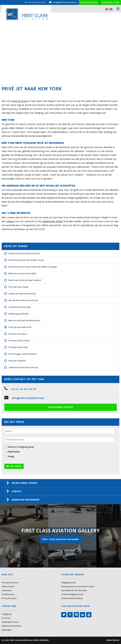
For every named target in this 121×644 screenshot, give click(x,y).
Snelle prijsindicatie (89, 2)
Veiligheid (6, 614)
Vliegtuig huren (69, 582)
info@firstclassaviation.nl (63, 2)
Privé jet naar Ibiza (18, 334)
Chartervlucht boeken (72, 598)
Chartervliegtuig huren (72, 594)
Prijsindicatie (14, 452)
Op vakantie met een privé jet (23, 300)
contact (10, 221)
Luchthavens (8, 594)
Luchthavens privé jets (20, 307)
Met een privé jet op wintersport (24, 320)
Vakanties (7, 590)
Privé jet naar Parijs (18, 347)
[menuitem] (107, 9)
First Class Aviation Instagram (60, 539)
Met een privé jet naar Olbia (22, 273)
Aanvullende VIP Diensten (74, 590)
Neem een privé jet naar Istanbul (25, 280)
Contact (17, 491)
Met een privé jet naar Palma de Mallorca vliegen (33, 267)
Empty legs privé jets (19, 314)
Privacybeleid (113, 640)
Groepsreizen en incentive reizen (78, 586)
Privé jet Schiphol (17, 361)
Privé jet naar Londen (19, 340)
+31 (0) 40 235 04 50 (36, 2)
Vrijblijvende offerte (110, 2)
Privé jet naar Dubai (18, 287)
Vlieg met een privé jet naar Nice (24, 253)
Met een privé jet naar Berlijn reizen (26, 260)
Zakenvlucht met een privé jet (23, 367)
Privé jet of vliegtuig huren (21, 447)
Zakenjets (7, 630)
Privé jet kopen (9, 598)
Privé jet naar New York (20, 327)
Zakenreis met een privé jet (22, 294)
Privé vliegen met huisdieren (23, 354)
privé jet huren (20, 101)
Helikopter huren (10, 622)
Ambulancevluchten (12, 626)
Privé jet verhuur (10, 582)
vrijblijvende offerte (53, 221)
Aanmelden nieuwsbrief (25, 500)
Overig (11, 457)
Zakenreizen (8, 586)
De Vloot (6, 618)
